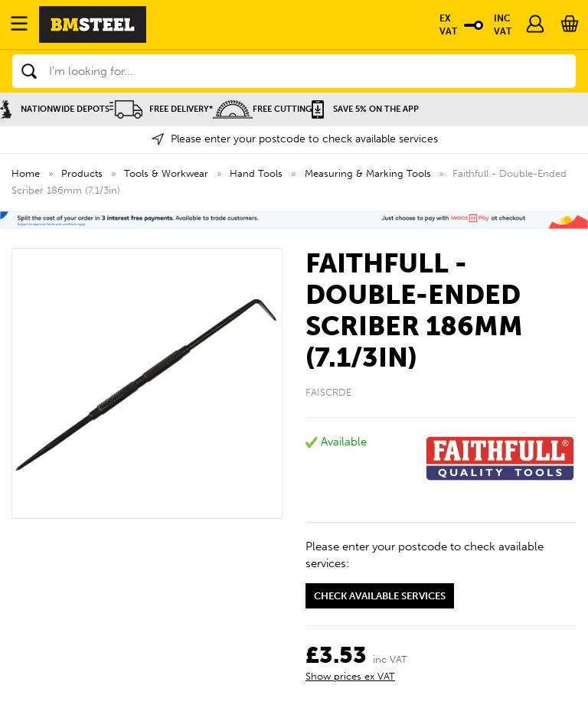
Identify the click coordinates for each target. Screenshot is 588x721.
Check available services (380, 596)
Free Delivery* (161, 109)
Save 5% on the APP (365, 109)
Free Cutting (262, 109)
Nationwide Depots (55, 109)
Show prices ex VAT (350, 676)
